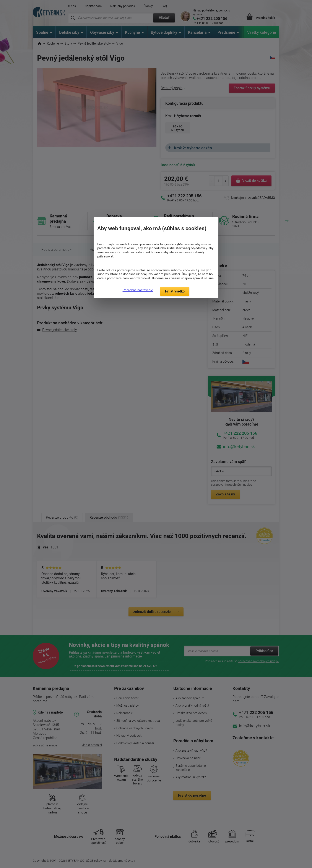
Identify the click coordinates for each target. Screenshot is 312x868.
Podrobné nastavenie (138, 290)
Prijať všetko (175, 291)
